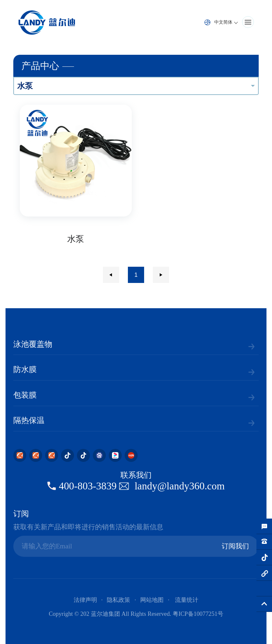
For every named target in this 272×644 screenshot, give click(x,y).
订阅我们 (235, 546)
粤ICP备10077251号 (198, 614)
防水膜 (25, 369)
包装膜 (25, 395)
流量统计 (187, 600)
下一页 (161, 275)
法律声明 (85, 600)
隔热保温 (29, 420)
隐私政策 (118, 600)
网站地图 (152, 600)
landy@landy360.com (180, 486)
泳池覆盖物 (33, 344)
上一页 (111, 275)
